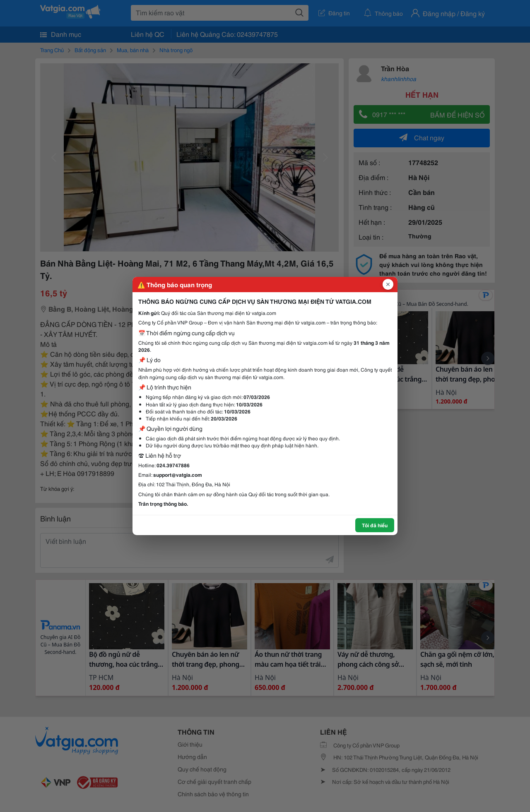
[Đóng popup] (388, 284)
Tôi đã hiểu (375, 525)
